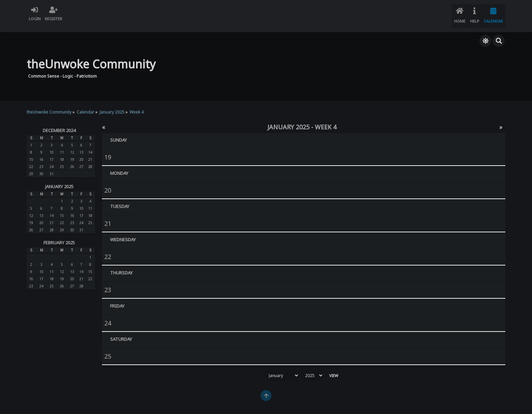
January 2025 (59, 180)
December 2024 (59, 124)
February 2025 (59, 236)
